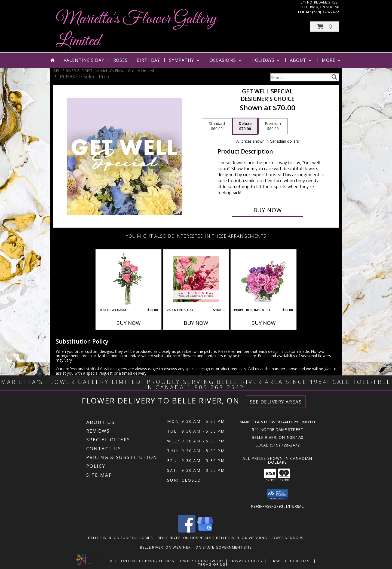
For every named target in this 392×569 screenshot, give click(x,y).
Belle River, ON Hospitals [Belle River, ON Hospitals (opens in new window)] (185, 538)
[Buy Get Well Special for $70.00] (267, 210)
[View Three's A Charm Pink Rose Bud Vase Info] (129, 279)
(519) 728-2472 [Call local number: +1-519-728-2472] (325, 12)
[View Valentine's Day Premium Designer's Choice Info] (196, 279)
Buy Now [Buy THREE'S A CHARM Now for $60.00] (128, 323)
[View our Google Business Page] (205, 531)
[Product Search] (300, 77)
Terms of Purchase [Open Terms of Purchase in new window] (290, 561)
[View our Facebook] (187, 531)
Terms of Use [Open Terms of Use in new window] (213, 564)
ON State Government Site (224, 547)
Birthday (148, 60)
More (332, 60)
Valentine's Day (84, 60)
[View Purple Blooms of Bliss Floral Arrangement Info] (264, 279)
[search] (334, 77)
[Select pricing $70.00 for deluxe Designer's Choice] (245, 126)
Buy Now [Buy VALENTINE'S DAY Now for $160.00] (196, 323)
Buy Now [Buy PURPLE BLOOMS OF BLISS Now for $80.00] (264, 323)
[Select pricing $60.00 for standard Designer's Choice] (217, 126)
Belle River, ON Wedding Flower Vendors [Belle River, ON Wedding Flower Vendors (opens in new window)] (260, 538)
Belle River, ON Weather (165, 547)
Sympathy (185, 60)
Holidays (266, 60)
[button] (324, 27)
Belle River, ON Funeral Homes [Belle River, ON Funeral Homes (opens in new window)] (121, 538)
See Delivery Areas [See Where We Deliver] (276, 402)
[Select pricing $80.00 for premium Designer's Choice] (273, 126)
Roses (120, 60)
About (301, 60)
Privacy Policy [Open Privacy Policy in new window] (246, 561)
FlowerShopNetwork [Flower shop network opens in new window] (200, 561)
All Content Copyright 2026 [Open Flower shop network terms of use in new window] (142, 561)
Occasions (226, 60)
